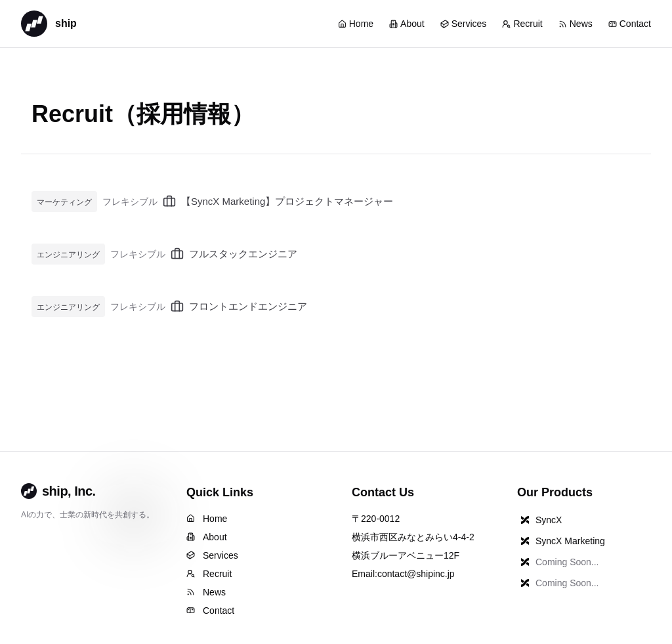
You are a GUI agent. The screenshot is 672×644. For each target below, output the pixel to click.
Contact (630, 24)
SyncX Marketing (561, 541)
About (407, 24)
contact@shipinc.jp (416, 574)
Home (356, 24)
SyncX (539, 520)
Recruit (522, 24)
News (576, 24)
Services (464, 24)
